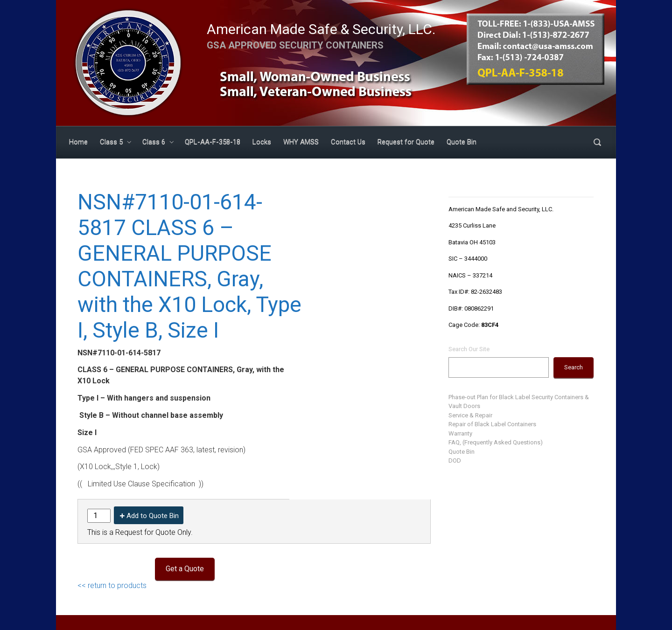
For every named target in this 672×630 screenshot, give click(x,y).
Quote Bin (462, 452)
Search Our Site (469, 349)
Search (574, 367)
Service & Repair (470, 415)
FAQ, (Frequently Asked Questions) (496, 442)
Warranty (460, 433)
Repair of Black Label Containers (492, 424)
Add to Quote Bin (153, 516)
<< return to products (112, 585)
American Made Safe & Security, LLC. (321, 29)
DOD (455, 460)
